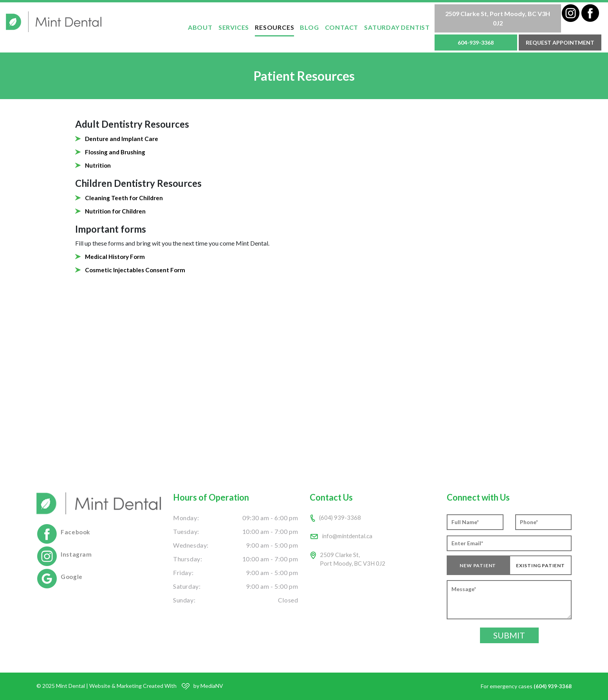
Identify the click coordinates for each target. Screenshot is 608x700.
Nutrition (98, 165)
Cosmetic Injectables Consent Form (136, 270)
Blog (309, 27)
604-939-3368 (476, 43)
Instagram (77, 554)
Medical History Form (116, 256)
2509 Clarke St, (354, 561)
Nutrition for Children (117, 211)
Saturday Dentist (397, 27)
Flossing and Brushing (116, 152)
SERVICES (234, 27)
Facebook (76, 532)
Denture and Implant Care (123, 138)
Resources (274, 27)
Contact (342, 27)
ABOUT (200, 27)
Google (72, 576)
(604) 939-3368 (340, 518)
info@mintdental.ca (348, 537)
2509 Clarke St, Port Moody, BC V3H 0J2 (498, 18)
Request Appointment (560, 43)
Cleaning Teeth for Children (125, 198)
